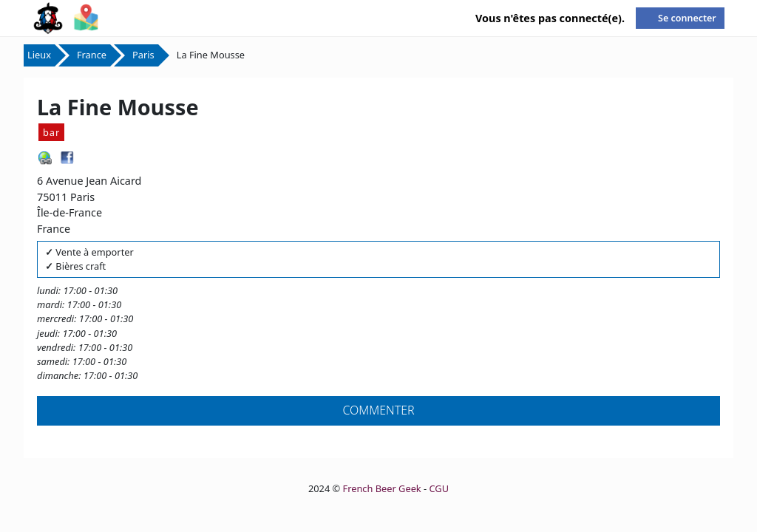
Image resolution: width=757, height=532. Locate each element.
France (92, 55)
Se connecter (687, 18)
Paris (143, 55)
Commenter (378, 410)
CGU (439, 488)
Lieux (39, 55)
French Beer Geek (382, 488)
